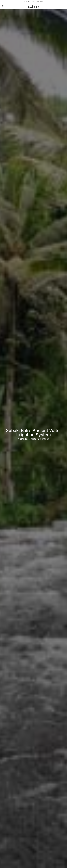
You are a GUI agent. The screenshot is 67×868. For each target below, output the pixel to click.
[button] (3, 6)
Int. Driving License (29, 1)
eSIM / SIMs (39, 1)
